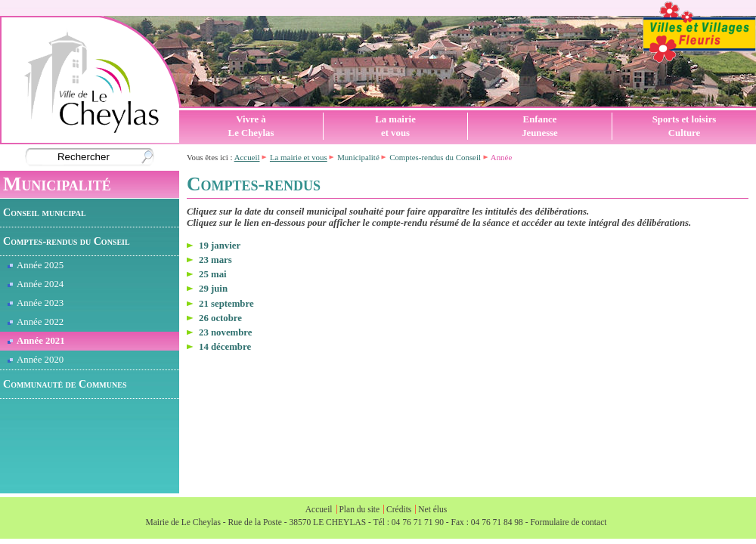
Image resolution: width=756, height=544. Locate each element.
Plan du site (359, 509)
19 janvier (220, 246)
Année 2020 (36, 360)
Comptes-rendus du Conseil (67, 241)
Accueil (247, 157)
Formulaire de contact (568, 522)
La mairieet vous (395, 126)
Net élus (432, 509)
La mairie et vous (299, 157)
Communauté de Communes (65, 384)
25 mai (213, 274)
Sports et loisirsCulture (685, 126)
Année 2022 (36, 322)
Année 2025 (36, 265)
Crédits (399, 509)
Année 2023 (36, 303)
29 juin (213, 289)
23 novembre (226, 332)
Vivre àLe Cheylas (251, 126)
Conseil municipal (45, 212)
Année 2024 (36, 284)
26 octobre (220, 318)
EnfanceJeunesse (540, 126)
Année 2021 (36, 341)
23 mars (215, 260)
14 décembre (225, 347)
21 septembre (226, 304)
